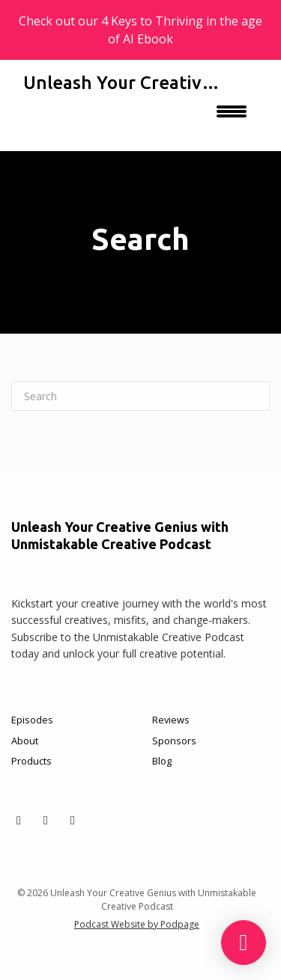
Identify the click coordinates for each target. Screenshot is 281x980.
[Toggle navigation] (232, 117)
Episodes (32, 720)
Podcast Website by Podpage (137, 924)
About (25, 741)
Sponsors (174, 741)
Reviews (171, 720)
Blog (162, 761)
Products (31, 761)
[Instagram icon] (73, 820)
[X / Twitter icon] (19, 820)
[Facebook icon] (46, 820)
